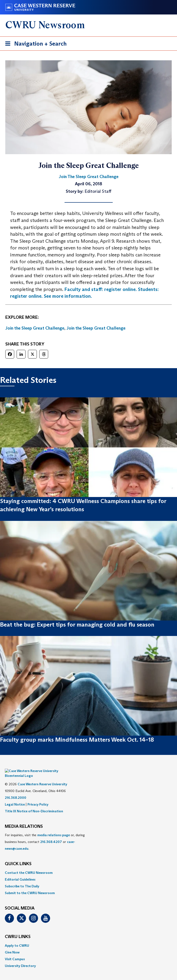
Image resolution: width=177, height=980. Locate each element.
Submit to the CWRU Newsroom (30, 886)
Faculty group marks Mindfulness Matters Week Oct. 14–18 (77, 740)
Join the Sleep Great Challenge (35, 328)
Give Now (12, 945)
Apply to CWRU (17, 938)
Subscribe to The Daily (22, 879)
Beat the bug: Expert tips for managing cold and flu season (77, 625)
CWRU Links (18, 930)
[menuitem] (88, 865)
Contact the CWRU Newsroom (29, 865)
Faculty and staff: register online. (101, 289)
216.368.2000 (16, 790)
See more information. (68, 296)
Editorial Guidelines (20, 872)
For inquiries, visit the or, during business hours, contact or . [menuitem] (45, 835)
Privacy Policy (38, 797)
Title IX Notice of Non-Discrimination (34, 804)
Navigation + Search (34, 45)
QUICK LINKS (18, 857)
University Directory (20, 959)
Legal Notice (15, 797)
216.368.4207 (51, 835)
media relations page (54, 828)
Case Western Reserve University (42, 777)
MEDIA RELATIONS (24, 819)
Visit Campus (15, 952)
